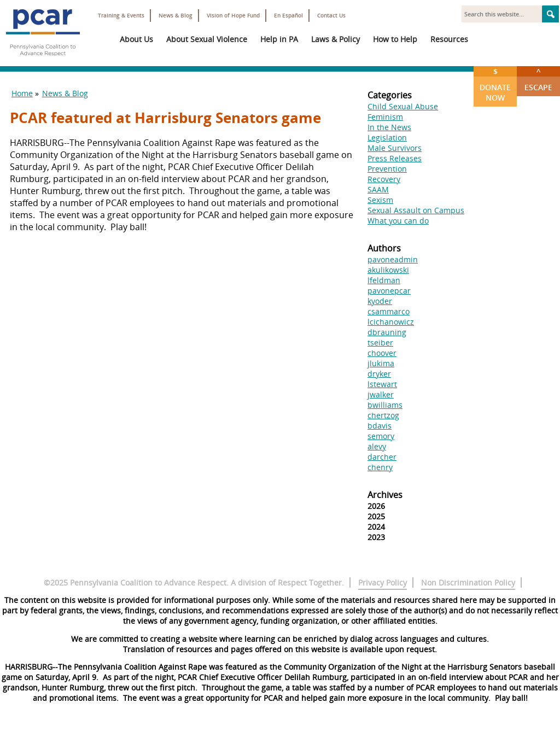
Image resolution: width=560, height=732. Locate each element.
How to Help (395, 39)
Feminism (385, 117)
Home (22, 93)
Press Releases (395, 158)
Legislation (387, 137)
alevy (377, 446)
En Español (288, 16)
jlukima (381, 363)
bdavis (380, 426)
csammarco (389, 311)
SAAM (378, 189)
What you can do (398, 221)
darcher (382, 457)
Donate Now (495, 84)
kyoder (380, 301)
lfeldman (384, 280)
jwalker (381, 394)
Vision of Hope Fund (233, 16)
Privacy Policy (383, 582)
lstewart (382, 384)
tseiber (380, 342)
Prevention (387, 169)
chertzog (383, 415)
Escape (538, 79)
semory (381, 436)
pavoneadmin (393, 259)
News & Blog (176, 16)
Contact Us (331, 16)
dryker (379, 374)
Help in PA (279, 39)
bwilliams (385, 405)
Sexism (380, 200)
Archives (385, 495)
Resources (449, 39)
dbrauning (387, 332)
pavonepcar (389, 291)
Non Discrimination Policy (468, 582)
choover (382, 353)
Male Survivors (395, 148)
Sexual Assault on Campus (416, 210)
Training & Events (121, 16)
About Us (136, 39)
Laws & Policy (336, 39)
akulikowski (388, 270)
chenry (380, 467)
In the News (389, 127)
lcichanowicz (391, 322)
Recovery (384, 179)
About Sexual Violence (207, 39)
